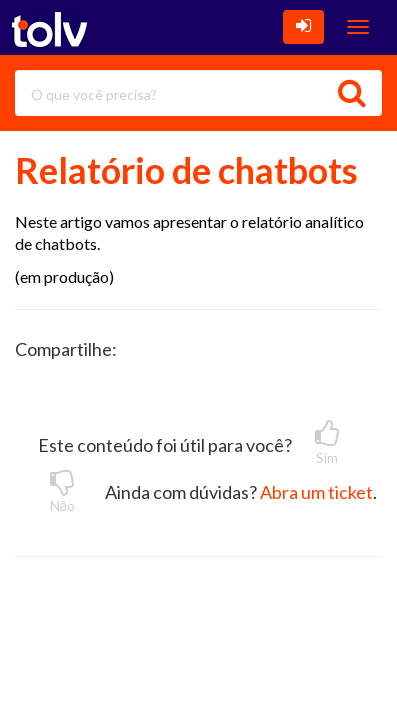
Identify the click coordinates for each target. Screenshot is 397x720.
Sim (327, 443)
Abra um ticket (316, 492)
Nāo (63, 491)
